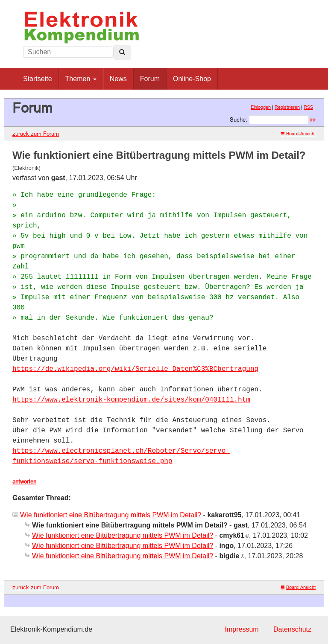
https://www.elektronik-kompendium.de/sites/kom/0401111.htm (131, 400)
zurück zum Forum (36, 134)
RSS (308, 107)
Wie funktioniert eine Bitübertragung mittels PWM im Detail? (111, 515)
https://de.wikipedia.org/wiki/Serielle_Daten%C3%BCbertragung (135, 369)
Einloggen (261, 107)
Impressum (242, 629)
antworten (24, 481)
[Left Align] (122, 52)
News (118, 79)
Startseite (38, 79)
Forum (150, 79)
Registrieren (287, 107)
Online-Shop (192, 79)
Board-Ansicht (298, 134)
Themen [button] (81, 79)
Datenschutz (292, 629)
